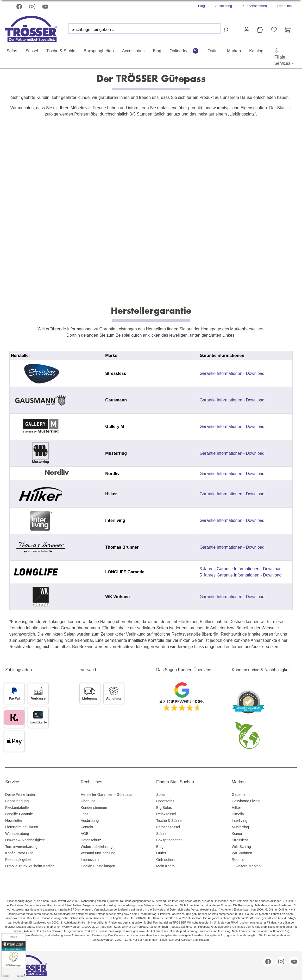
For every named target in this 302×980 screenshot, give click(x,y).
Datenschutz (91, 840)
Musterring (240, 827)
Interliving (240, 821)
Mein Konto (165, 866)
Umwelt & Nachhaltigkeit (25, 840)
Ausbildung (224, 6)
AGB (85, 834)
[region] (151, 481)
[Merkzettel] (274, 30)
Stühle (161, 834)
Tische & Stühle (169, 821)
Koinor (237, 834)
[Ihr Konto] (247, 30)
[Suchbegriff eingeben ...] (144, 29)
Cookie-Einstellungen (98, 866)
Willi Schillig (241, 847)
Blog (202, 6)
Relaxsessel (166, 814)
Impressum (90, 860)
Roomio (238, 860)
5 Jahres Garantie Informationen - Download (241, 575)
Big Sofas (164, 808)
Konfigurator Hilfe (19, 853)
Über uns (88, 801)
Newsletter (14, 821)
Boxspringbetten (169, 840)
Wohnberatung (17, 834)
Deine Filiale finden (21, 795)
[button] (282, 57)
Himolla (238, 814)
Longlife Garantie (19, 814)
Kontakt (87, 827)
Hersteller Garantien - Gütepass (106, 795)
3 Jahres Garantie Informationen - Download (241, 569)
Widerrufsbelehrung (97, 847)
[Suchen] (225, 30)
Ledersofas (165, 801)
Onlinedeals (166, 860)
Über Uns (284, 6)
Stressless (240, 840)
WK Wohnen (242, 853)
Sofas (161, 795)
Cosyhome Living (246, 801)
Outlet (161, 853)
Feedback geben (19, 860)
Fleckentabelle (17, 808)
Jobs (85, 814)
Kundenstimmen (255, 6)
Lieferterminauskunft (22, 827)
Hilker (236, 808)
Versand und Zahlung (98, 853)
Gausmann (241, 795)
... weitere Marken (246, 866)
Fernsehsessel (168, 827)
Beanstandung (17, 801)
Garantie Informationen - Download (232, 373)
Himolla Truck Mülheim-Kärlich (30, 866)
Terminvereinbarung (21, 847)
